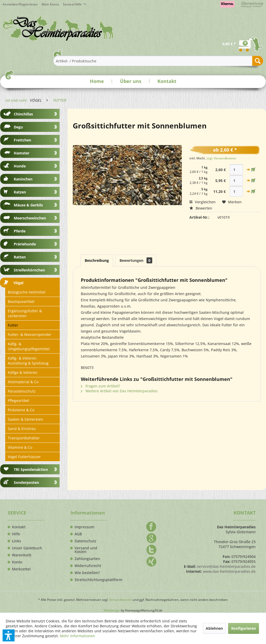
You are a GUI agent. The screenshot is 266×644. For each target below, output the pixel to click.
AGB (78, 534)
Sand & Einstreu (22, 429)
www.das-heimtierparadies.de (229, 571)
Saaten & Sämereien (25, 419)
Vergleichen (202, 202)
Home (97, 81)
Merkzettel (21, 569)
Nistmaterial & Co (23, 382)
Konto (17, 562)
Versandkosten (120, 600)
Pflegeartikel (18, 401)
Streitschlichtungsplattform (91, 580)
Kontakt (167, 81)
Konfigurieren (244, 628)
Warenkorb (22, 555)
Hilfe (16, 534)
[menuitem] (52, 4)
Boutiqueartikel (21, 301)
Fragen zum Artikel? (100, 386)
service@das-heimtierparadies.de (226, 566)
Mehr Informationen (77, 636)
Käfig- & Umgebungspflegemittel (29, 346)
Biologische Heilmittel (27, 292)
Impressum (84, 527)
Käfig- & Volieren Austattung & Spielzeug (28, 361)
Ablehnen (214, 628)
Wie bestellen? (87, 573)
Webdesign (112, 610)
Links (16, 541)
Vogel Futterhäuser (24, 457)
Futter (13, 325)
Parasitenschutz (22, 391)
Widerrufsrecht (88, 566)
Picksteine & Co (21, 410)
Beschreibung (97, 260)
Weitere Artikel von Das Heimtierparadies (119, 391)
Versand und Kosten (86, 550)
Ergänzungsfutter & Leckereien (25, 313)
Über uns (131, 81)
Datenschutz (85, 541)
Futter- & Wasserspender (30, 334)
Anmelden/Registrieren (20, 4)
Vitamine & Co (20, 447)
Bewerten (201, 208)
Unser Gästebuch (27, 548)
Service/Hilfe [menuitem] (73, 4)
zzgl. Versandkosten (221, 158)
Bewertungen (136, 260)
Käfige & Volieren (23, 372)
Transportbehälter (24, 438)
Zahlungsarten (87, 559)
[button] (9, 635)
